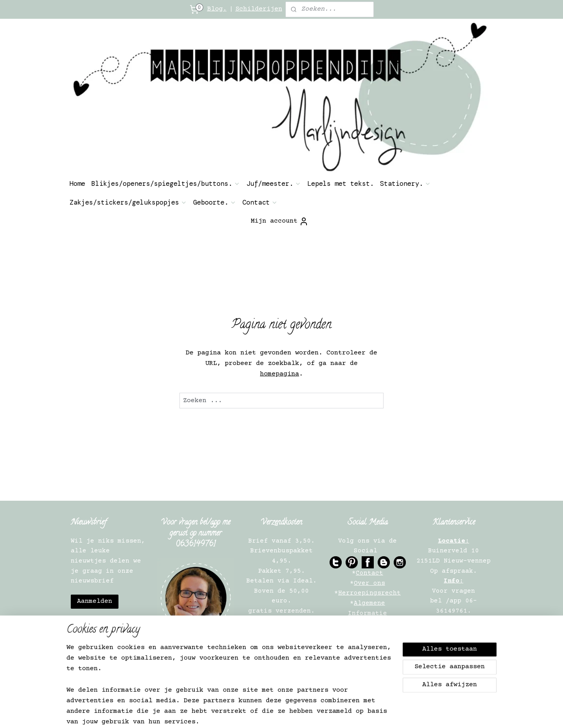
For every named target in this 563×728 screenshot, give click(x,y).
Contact (260, 202)
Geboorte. (215, 202)
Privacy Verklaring (369, 623)
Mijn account (280, 221)
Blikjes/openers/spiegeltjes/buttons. (166, 183)
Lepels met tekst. (341, 183)
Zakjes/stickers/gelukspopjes (128, 202)
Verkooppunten (369, 653)
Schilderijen (259, 9)
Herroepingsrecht (369, 593)
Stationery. (405, 183)
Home (77, 183)
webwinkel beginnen (323, 714)
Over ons (369, 583)
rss (286, 714)
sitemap (264, 714)
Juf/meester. (274, 183)
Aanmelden (95, 601)
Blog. (217, 9)
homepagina (280, 374)
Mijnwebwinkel (403, 714)
